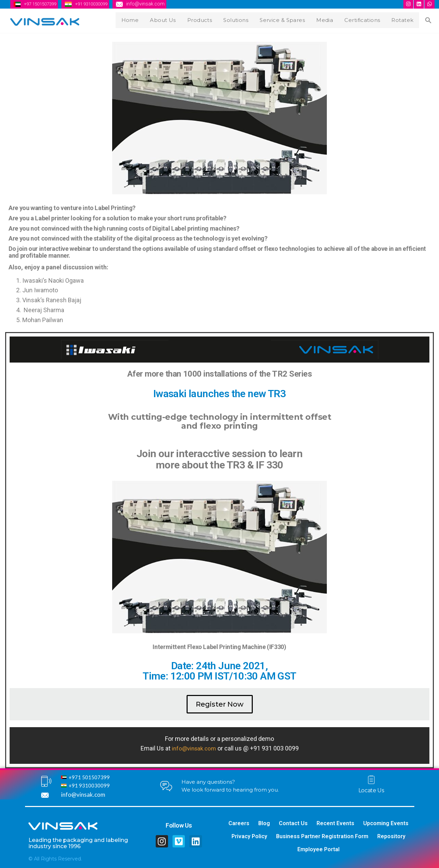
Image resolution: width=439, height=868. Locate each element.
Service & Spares (290, 19)
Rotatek (406, 19)
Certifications (367, 19)
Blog (264, 823)
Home (143, 19)
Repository (391, 836)
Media (331, 19)
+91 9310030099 (98, 4)
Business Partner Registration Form (322, 836)
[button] (220, 704)
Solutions (244, 19)
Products (209, 19)
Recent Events (335, 823)
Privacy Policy (249, 836)
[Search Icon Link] (430, 20)
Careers (239, 823)
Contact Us (293, 823)
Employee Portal (318, 849)
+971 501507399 (89, 777)
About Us (174, 19)
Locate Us (371, 790)
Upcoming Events (386, 823)
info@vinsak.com (154, 4)
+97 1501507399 (42, 4)
